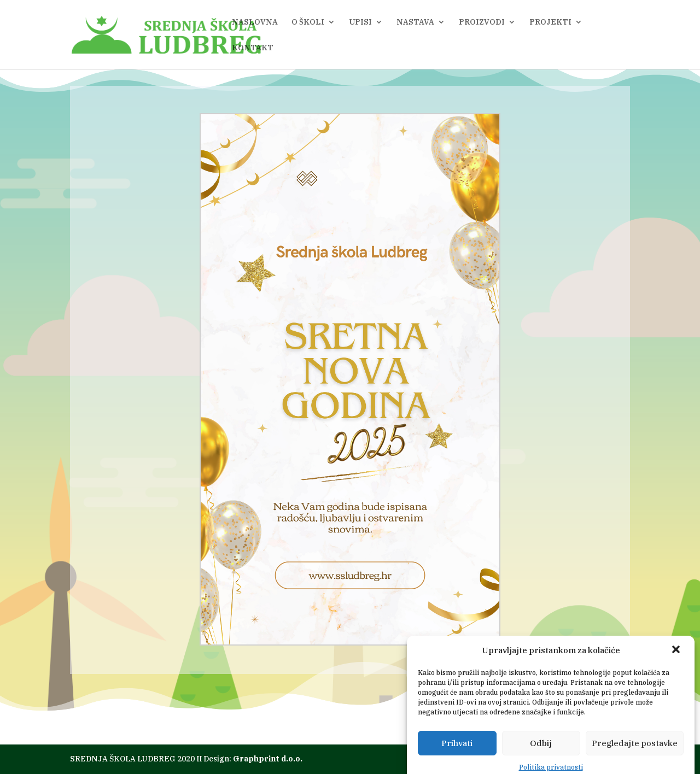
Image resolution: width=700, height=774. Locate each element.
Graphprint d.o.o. (268, 759)
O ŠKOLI (308, 22)
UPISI (360, 22)
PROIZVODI (482, 22)
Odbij (541, 758)
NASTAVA (415, 22)
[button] (677, 665)
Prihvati (457, 758)
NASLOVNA (255, 22)
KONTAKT (253, 48)
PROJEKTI (550, 22)
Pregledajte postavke (635, 758)
